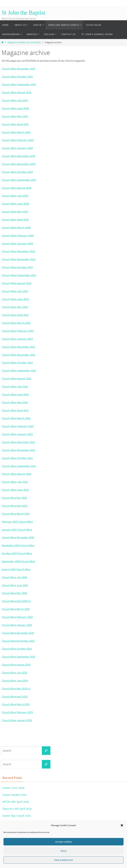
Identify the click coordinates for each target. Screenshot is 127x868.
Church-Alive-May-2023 (15, 307)
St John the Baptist (23, 13)
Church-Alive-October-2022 (17, 363)
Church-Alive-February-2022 (18, 426)
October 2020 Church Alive (17, 553)
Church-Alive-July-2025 (15, 100)
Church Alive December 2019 (18, 633)
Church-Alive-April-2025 (15, 124)
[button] (122, 825)
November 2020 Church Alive (18, 545)
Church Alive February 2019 (17, 712)
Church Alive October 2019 (17, 649)
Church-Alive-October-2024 (17, 172)
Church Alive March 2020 (16, 609)
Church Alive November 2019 (18, 641)
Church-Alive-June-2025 (15, 108)
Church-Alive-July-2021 (15, 482)
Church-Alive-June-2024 (15, 204)
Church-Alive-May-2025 (15, 116)
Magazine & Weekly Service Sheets (24, 42)
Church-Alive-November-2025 (19, 69)
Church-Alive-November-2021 (19, 450)
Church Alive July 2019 (14, 673)
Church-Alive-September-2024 (19, 180)
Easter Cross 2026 (13, 788)
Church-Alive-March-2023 (16, 323)
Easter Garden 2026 (15, 795)
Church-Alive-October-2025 (17, 77)
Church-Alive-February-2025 (18, 140)
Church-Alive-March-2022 (16, 418)
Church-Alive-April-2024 (15, 220)
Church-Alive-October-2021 (17, 458)
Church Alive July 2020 (14, 577)
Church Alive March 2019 (16, 704)
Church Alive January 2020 (17, 625)
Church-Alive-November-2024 (19, 164)
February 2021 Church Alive (17, 522)
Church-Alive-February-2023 (18, 331)
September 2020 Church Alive (18, 561)
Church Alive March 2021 (16, 514)
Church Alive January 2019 (17, 720)
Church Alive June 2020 (15, 585)
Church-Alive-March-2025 (16, 132)
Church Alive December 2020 (18, 537)
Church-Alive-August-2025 (17, 92)
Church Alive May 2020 (14, 593)
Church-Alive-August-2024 (17, 188)
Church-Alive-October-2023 (17, 267)
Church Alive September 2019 (18, 657)
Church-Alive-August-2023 (17, 283)
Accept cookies (64, 842)
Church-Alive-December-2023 (18, 251)
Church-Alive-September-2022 (19, 370)
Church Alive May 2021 (14, 498)
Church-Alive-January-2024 (17, 243)
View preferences (63, 860)
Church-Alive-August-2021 (17, 474)
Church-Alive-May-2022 (15, 402)
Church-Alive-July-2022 (15, 386)
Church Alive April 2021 (15, 506)
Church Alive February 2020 (17, 617)
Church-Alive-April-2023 (15, 315)
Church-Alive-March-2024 (16, 228)
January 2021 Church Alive (17, 530)
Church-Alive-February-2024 (18, 235)
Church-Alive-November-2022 (19, 355)
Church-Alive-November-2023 (19, 259)
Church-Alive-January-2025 (17, 148)
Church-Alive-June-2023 (15, 299)
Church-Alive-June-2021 (15, 490)
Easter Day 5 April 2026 (17, 815)
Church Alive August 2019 (16, 665)
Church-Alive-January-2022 (17, 434)
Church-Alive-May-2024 (15, 212)
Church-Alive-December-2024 (18, 156)
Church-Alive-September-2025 (19, 84)
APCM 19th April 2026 (16, 801)
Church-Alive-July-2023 (15, 291)
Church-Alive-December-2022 (18, 347)
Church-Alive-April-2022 (15, 410)
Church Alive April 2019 (15, 696)
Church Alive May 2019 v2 (16, 688)
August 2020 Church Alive (16, 569)
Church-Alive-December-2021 (18, 442)
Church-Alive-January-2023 (17, 339)
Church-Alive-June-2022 (15, 394)
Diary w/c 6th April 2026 (17, 808)
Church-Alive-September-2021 (19, 466)
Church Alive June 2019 (15, 681)
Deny (63, 851)
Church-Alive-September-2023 (19, 275)
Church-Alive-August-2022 (17, 378)
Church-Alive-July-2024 (15, 196)
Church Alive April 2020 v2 (16, 601)
